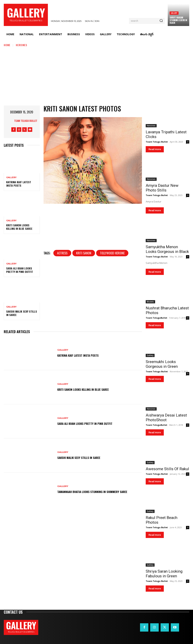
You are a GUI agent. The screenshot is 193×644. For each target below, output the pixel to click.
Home (7, 45)
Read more (155, 149)
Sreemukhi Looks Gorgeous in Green (162, 364)
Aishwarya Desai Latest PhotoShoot (166, 418)
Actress (62, 318)
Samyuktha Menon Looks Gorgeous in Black (167, 249)
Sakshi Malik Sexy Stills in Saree (22, 313)
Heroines (21, 45)
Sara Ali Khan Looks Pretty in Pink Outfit (20, 270)
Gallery (174, 13)
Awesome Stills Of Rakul (167, 469)
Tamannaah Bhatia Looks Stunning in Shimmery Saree (99, 493)
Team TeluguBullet (156, 318)
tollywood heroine (112, 318)
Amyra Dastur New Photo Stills (162, 188)
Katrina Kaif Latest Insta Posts (19, 184)
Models (150, 302)
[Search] (161, 21)
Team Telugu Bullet (26, 121)
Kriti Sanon (84, 318)
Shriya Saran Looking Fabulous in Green (164, 574)
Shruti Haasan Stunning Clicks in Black (178, 20)
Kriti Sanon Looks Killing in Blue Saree (19, 227)
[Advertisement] (96, 75)
